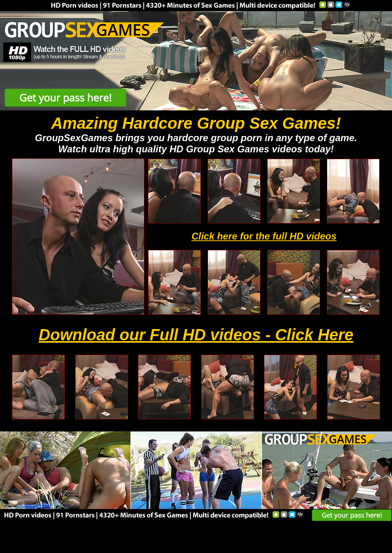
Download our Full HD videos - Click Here (196, 335)
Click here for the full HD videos (264, 236)
